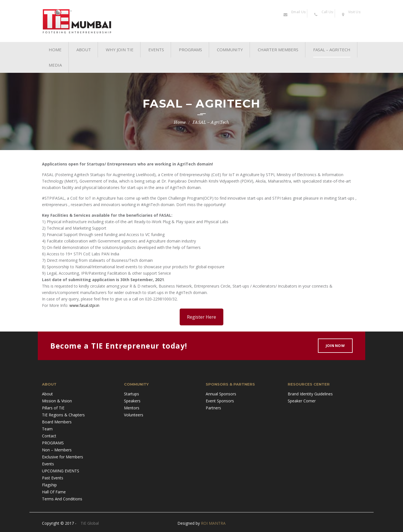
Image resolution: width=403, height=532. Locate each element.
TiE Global (90, 523)
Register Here (201, 317)
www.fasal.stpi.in (84, 305)
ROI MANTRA (213, 523)
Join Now (335, 346)
